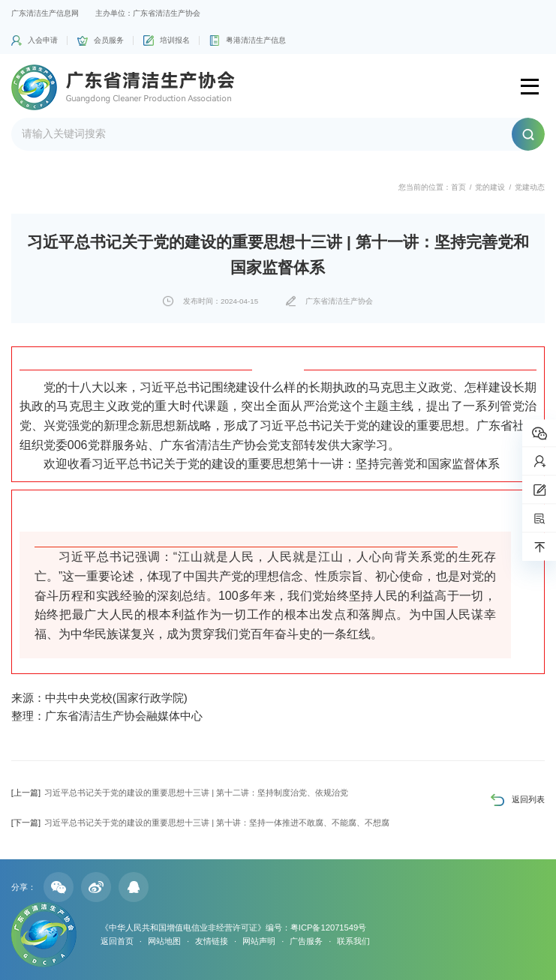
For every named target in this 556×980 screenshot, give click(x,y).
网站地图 (164, 941)
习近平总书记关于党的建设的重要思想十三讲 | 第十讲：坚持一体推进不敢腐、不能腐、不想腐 (200, 823)
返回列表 (528, 799)
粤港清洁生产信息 (256, 40)
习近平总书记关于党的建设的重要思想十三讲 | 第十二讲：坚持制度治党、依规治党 (180, 793)
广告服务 (306, 941)
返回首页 (117, 941)
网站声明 (259, 941)
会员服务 (109, 40)
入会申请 (43, 40)
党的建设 (490, 187)
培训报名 (175, 40)
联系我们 (353, 941)
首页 (458, 187)
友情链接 (212, 941)
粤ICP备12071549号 (328, 928)
